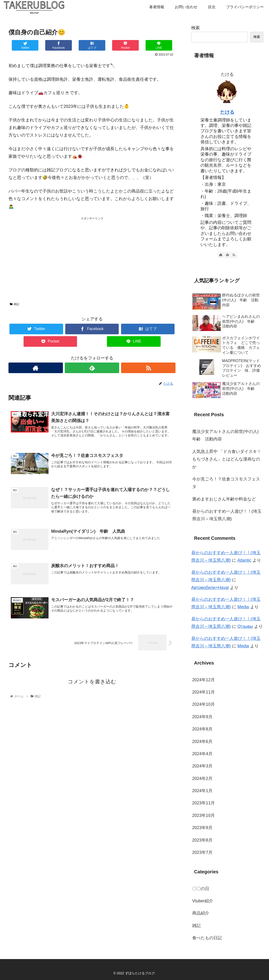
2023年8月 (202, 840)
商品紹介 (201, 913)
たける (227, 112)
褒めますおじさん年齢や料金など (224, 499)
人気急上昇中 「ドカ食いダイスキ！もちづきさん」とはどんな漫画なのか (227, 459)
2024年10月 (204, 704)
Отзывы (245, 626)
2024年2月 (202, 778)
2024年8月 (202, 729)
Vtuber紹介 (203, 901)
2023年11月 (204, 803)
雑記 (15, 304)
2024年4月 (202, 754)
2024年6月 (202, 742)
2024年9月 (202, 717)
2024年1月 (202, 791)
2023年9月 (202, 828)
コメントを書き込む (92, 685)
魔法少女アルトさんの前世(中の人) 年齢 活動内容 (228, 435)
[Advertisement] (92, 254)
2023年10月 (204, 815)
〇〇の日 (201, 889)
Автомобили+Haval (210, 588)
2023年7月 (202, 852)
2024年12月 (204, 680)
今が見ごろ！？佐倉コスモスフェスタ (226, 483)
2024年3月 (202, 766)
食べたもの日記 (207, 938)
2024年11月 (204, 692)
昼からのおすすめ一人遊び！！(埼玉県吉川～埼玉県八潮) (227, 515)
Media (243, 607)
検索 (196, 28)
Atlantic (244, 560)
